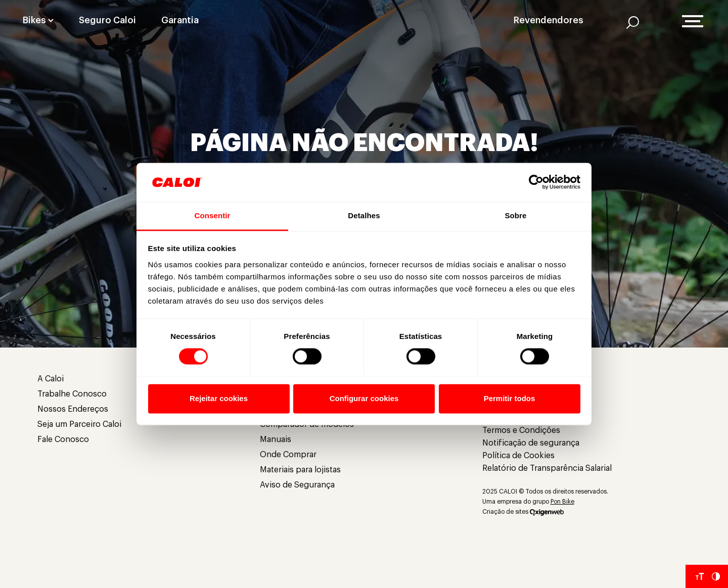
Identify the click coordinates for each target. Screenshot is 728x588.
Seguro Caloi (107, 20)
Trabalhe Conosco (72, 394)
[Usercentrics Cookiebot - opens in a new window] (536, 182)
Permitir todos (510, 398)
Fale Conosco (63, 439)
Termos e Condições (521, 430)
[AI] (633, 22)
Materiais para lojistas (300, 470)
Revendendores (549, 20)
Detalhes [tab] (364, 215)
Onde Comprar (288, 455)
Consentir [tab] (213, 215)
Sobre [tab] (515, 215)
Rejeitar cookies (219, 398)
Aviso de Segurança (297, 485)
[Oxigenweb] (547, 512)
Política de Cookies (518, 456)
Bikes (34, 20)
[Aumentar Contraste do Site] (716, 576)
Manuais (276, 439)
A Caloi (51, 379)
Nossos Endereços (73, 409)
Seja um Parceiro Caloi (79, 424)
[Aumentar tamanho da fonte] (700, 576)
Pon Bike (562, 502)
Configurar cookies (364, 398)
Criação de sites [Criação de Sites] (505, 512)
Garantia (180, 20)
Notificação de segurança (531, 443)
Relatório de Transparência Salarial (547, 468)
